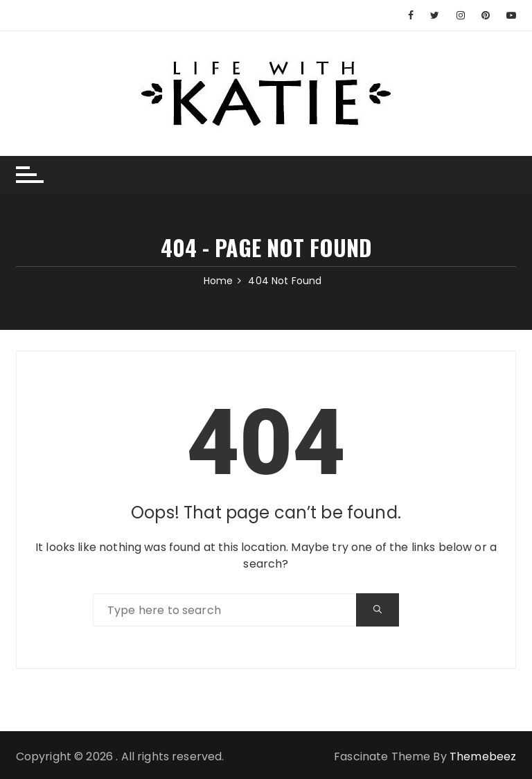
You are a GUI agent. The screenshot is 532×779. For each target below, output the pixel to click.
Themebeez (483, 756)
